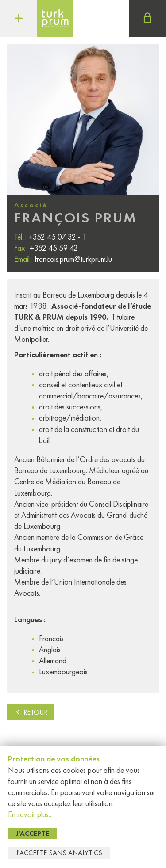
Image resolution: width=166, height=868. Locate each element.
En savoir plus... (30, 814)
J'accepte (33, 833)
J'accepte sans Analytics (59, 853)
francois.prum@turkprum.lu (73, 259)
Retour (31, 712)
